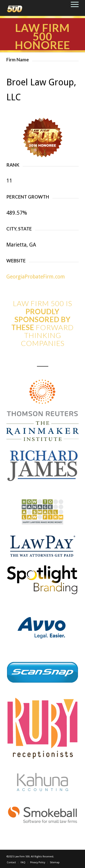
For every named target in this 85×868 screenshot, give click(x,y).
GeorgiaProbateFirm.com (36, 277)
